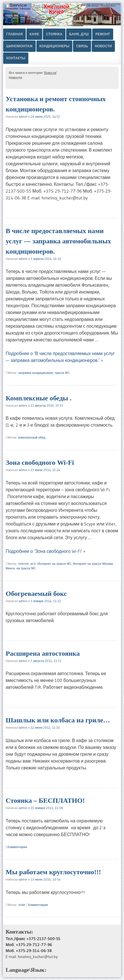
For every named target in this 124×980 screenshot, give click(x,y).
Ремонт (103, 34)
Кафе (34, 34)
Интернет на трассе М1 (54, 564)
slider (22, 905)
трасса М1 (62, 373)
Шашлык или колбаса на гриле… (58, 720)
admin (23, 117)
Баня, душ (79, 34)
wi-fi (33, 564)
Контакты (16, 58)
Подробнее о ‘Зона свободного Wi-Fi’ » (46, 551)
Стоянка (54, 34)
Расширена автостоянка (43, 653)
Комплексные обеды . (39, 398)
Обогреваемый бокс (36, 594)
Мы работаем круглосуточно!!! (53, 872)
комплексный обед (32, 437)
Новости (103, 46)
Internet (23, 564)
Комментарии (17, 847)
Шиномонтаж (19, 46)
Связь (82, 46)
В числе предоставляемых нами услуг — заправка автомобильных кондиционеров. (58, 241)
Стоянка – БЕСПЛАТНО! (45, 800)
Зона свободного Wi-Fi (40, 463)
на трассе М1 (26, 568)
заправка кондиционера (35, 373)
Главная (14, 34)
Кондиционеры (54, 46)
